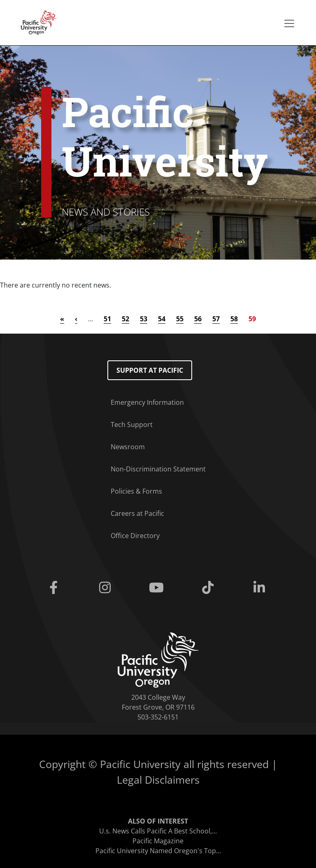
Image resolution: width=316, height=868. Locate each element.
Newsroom (128, 447)
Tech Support (132, 425)
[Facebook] (55, 588)
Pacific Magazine (158, 841)
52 (125, 319)
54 (162, 319)
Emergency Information (147, 402)
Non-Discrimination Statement (158, 469)
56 (198, 319)
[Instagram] (106, 588)
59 (252, 319)
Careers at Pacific (137, 513)
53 (144, 319)
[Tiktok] (210, 588)
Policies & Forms (136, 491)
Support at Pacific (150, 370)
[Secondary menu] (289, 23)
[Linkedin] (261, 588)
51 (107, 319)
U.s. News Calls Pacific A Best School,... (158, 831)
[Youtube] (158, 588)
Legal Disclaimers (158, 780)
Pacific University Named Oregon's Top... (158, 851)
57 (216, 319)
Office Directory (135, 536)
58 (234, 319)
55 (180, 319)
